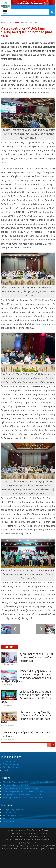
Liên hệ (6, 770)
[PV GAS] (6, 4)
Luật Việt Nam (9, 812)
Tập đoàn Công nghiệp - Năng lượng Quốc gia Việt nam (28, 782)
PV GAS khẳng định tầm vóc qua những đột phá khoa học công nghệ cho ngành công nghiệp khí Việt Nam (27, 676)
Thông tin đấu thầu (11, 764)
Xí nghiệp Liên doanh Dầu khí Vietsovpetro (22, 798)
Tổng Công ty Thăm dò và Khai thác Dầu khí (23, 788)
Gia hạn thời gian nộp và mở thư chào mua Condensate (25, 734)
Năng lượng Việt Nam (13, 809)
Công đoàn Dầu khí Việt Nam (16, 785)
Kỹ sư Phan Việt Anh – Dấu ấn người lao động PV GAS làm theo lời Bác (37, 657)
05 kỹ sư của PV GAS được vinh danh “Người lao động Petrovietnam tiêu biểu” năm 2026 (27, 697)
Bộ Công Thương (11, 816)
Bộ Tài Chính (9, 819)
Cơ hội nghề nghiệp (12, 767)
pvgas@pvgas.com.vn (28, 843)
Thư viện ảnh (9, 761)
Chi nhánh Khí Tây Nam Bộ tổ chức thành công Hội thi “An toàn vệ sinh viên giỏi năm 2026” (27, 717)
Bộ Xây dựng (9, 822)
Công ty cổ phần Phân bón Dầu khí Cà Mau (22, 795)
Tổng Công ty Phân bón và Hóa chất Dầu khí (23, 791)
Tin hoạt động (14, 23)
